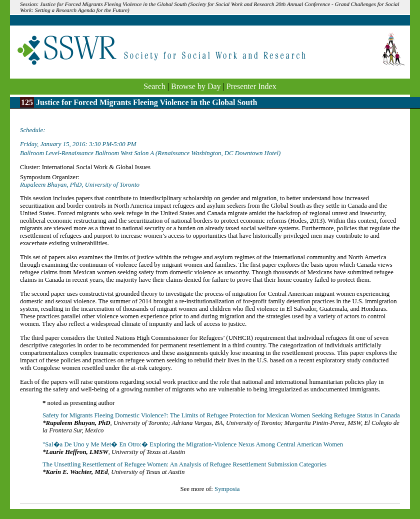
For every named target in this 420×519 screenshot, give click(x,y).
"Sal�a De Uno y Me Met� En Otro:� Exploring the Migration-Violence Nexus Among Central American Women (193, 444)
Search (154, 86)
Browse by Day (196, 86)
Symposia (227, 489)
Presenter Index (251, 86)
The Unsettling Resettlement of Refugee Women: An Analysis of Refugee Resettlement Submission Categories (184, 464)
